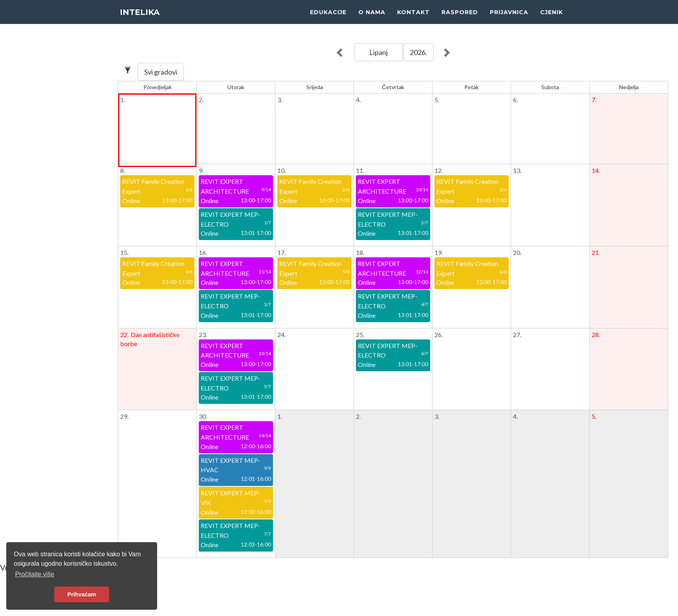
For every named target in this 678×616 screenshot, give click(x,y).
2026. (418, 52)
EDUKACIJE (328, 20)
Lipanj (378, 52)
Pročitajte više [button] (35, 574)
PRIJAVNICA (509, 20)
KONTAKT (413, 20)
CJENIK (552, 20)
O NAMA (372, 20)
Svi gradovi (161, 72)
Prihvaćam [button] (82, 594)
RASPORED (460, 20)
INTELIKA (141, 20)
